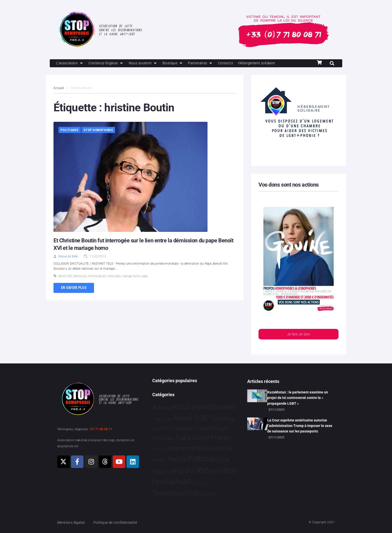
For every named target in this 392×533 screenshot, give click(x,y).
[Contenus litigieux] (108, 64)
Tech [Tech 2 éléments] (198, 483)
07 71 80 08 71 (101, 429)
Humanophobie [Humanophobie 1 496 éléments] (189, 448)
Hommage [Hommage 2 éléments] (159, 449)
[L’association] (70, 64)
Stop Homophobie (98, 130)
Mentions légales (72, 522)
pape (145, 277)
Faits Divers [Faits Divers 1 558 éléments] (193, 438)
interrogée (114, 277)
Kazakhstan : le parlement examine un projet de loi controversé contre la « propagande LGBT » (298, 398)
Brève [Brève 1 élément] (156, 429)
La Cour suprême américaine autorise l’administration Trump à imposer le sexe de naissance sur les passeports (300, 426)
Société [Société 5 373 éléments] (196, 470)
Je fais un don (298, 335)
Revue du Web (68, 257)
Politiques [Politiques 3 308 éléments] (202, 459)
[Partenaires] (205, 64)
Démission (80, 277)
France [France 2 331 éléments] (221, 438)
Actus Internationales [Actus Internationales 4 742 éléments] (204, 407)
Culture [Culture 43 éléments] (204, 428)
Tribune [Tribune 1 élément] (207, 484)
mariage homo (131, 277)
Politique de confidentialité (118, 522)
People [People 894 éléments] (177, 459)
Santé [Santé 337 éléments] (177, 471)
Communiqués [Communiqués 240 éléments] (178, 428)
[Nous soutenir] (146, 64)
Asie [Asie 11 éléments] (168, 419)
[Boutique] (177, 64)
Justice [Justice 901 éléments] (222, 448)
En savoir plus (74, 288)
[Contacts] (231, 64)
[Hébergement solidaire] (264, 64)
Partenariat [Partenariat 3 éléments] (159, 460)
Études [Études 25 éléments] (211, 494)
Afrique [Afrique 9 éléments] (158, 419)
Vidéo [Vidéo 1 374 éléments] (195, 493)
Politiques (70, 130)
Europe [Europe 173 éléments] (220, 428)
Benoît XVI (65, 277)
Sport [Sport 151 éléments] (215, 471)
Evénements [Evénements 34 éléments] (164, 438)
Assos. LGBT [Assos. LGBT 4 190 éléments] (192, 418)
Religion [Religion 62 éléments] (160, 471)
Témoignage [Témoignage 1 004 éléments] (169, 493)
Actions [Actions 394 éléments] (162, 408)
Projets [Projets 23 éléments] (224, 460)
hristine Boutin (97, 277)
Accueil (59, 89)
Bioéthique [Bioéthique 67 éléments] (224, 419)
